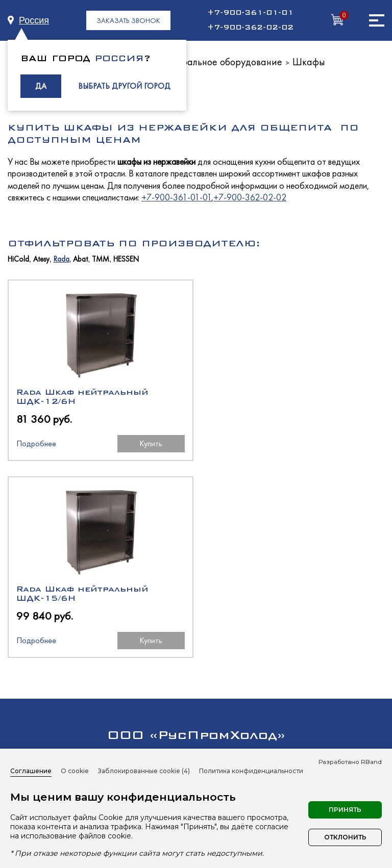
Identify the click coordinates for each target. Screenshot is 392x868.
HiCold (18, 259)
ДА (41, 86)
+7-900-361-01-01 (250, 13)
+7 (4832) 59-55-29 (155, 610)
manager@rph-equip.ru (161, 646)
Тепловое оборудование (196, 719)
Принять (345, 810)
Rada (62, 259)
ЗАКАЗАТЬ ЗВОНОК (128, 20)
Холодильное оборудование (196, 701)
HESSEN (126, 259)
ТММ (101, 259)
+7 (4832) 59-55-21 (239, 610)
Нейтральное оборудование (221, 62)
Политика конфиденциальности (251, 771)
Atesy (41, 259)
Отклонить (345, 837)
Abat (80, 259)
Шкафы (309, 62)
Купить (147, 443)
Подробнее (36, 443)
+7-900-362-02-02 (250, 28)
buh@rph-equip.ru (240, 646)
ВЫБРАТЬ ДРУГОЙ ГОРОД (124, 86)
